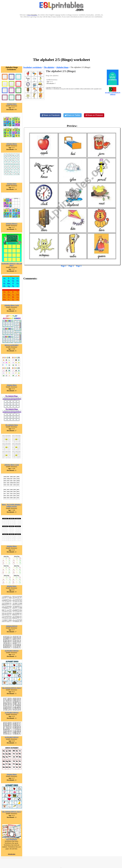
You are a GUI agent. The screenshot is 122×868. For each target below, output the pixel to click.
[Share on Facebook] (51, 115)
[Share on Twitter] (73, 115)
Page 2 (71, 266)
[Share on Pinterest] (94, 115)
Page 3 (79, 266)
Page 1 (64, 266)
